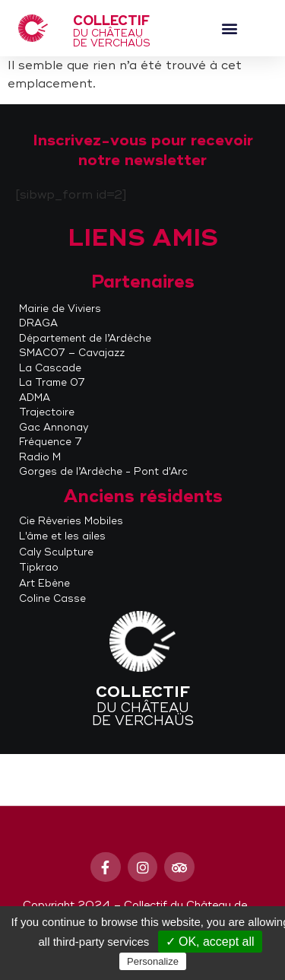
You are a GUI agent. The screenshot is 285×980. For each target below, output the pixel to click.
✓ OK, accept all (210, 942)
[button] (229, 29)
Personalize (153, 961)
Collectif (111, 21)
